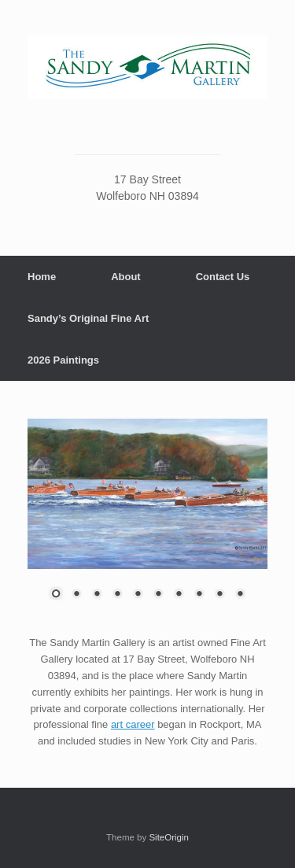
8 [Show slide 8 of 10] (199, 595)
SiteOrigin (169, 837)
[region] (147, 519)
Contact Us (223, 277)
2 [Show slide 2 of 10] (76, 595)
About (126, 277)
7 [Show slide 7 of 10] (179, 595)
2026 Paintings (63, 360)
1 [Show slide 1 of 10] (56, 595)
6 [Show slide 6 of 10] (158, 595)
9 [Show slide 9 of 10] (219, 595)
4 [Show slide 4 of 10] (117, 595)
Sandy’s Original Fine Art (88, 318)
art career (133, 724)
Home (42, 277)
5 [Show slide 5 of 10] (138, 595)
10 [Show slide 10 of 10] (240, 595)
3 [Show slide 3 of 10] (97, 595)
